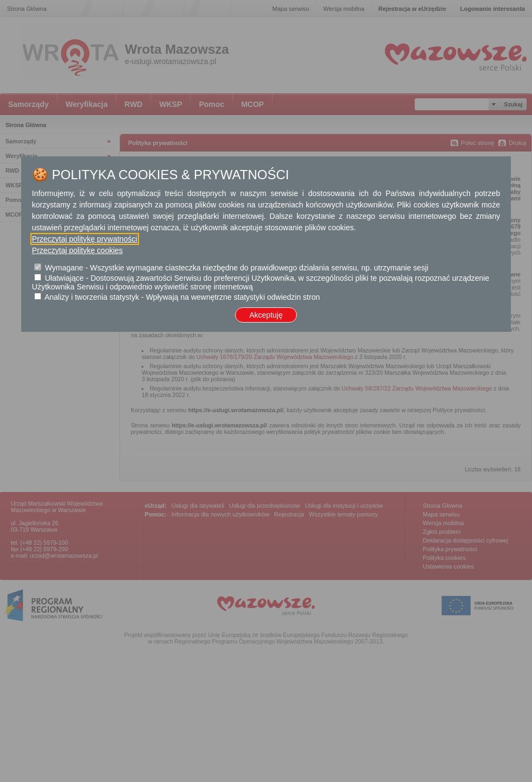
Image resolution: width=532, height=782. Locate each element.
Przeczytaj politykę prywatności (85, 239)
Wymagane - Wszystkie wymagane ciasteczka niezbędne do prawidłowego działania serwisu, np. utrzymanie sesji (237, 268)
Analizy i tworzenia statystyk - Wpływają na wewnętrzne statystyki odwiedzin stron (182, 297)
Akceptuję (266, 315)
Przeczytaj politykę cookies (77, 250)
